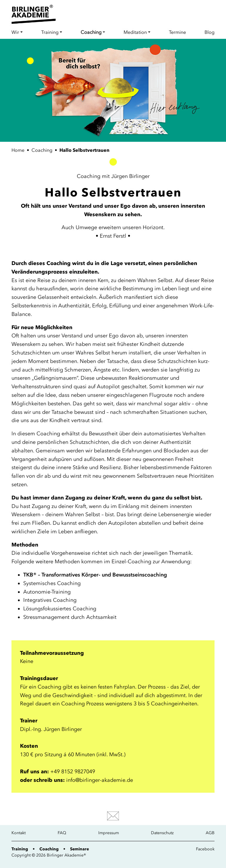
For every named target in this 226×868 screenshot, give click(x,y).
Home (18, 150)
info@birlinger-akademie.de (100, 780)
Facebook (205, 849)
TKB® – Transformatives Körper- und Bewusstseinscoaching (95, 575)
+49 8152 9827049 (73, 772)
